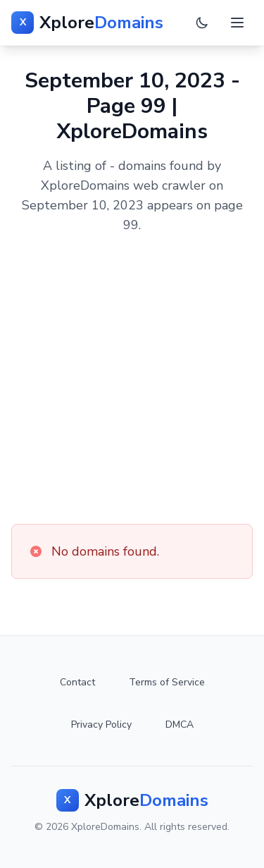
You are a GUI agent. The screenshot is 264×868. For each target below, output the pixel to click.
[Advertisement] (132, 379)
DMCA (180, 725)
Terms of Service (167, 682)
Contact (77, 682)
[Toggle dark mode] (202, 23)
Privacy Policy (101, 725)
